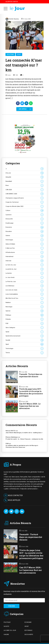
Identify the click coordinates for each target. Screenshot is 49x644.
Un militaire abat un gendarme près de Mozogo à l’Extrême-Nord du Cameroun (22, 446)
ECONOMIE (28, 622)
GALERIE (6, 634)
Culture (24, 210)
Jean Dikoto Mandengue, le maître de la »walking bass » (24, 433)
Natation (24, 303)
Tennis (24, 353)
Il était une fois (24, 248)
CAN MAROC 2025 (24, 194)
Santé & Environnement (24, 336)
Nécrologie (24, 307)
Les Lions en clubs (24, 290)
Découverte (24, 219)
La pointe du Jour (24, 269)
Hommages (24, 240)
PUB (24, 323)
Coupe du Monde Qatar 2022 (24, 206)
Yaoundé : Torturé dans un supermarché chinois (31, 375)
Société (24, 340)
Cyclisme (24, 215)
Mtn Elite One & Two (24, 298)
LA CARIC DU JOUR (10, 630)
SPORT (27, 626)
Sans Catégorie (24, 328)
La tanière (24, 273)
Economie (24, 227)
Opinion (24, 311)
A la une (24, 173)
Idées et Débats (24, 244)
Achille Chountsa (12, 19)
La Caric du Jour (24, 265)
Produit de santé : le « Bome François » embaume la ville (24, 439)
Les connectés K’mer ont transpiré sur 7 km (24, 65)
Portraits (24, 319)
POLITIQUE (7, 622)
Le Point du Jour (24, 282)
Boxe (24, 185)
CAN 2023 (24, 190)
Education (24, 231)
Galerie (24, 236)
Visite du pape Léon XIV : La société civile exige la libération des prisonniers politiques (31, 392)
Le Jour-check (24, 277)
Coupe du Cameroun (24, 202)
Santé (24, 332)
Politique (24, 315)
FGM (7, 443)
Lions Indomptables (24, 294)
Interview (24, 261)
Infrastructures (24, 252)
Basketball (24, 181)
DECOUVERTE (29, 634)
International (24, 256)
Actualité (24, 177)
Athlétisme (10, 55)
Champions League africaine (24, 198)
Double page (24, 223)
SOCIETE (6, 626)
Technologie (24, 349)
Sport (19, 55)
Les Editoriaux (24, 286)
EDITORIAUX (28, 630)
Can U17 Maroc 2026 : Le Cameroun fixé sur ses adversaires (30, 406)
